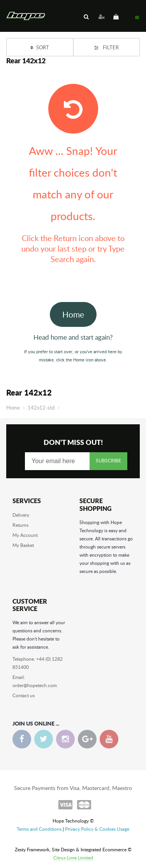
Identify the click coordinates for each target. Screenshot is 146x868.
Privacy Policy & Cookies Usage (97, 829)
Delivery (21, 515)
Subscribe (108, 460)
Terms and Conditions (39, 829)
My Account (25, 535)
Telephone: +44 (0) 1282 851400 (38, 663)
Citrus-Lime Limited (73, 858)
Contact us (24, 695)
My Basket (23, 545)
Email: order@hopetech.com (35, 681)
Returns (20, 525)
